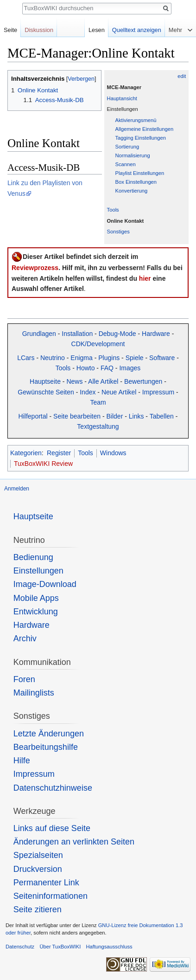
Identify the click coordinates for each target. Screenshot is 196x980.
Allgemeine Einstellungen (145, 129)
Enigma (81, 358)
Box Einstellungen (136, 182)
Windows (113, 453)
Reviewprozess (35, 268)
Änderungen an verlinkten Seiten (74, 842)
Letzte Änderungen (49, 734)
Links (136, 416)
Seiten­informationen (51, 896)
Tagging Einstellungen (141, 138)
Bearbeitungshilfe (46, 747)
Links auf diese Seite (52, 828)
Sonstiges (118, 232)
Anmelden (17, 489)
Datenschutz (20, 947)
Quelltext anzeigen (137, 30)
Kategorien (26, 453)
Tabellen (162, 416)
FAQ (107, 368)
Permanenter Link (46, 883)
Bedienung (33, 557)
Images (130, 368)
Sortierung (127, 147)
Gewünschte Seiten (46, 392)
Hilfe (22, 761)
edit (182, 76)
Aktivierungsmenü (136, 120)
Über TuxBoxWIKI (60, 947)
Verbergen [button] (81, 79)
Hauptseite (45, 381)
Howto (86, 368)
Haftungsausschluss (109, 947)
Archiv (25, 638)
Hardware (156, 334)
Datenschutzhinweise (53, 788)
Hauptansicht (122, 98)
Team (98, 402)
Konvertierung (132, 191)
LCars (26, 358)
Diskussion (39, 30)
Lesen (97, 30)
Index (88, 392)
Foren (24, 679)
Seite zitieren (38, 909)
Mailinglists (34, 693)
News (74, 381)
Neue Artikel (119, 392)
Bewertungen (143, 381)
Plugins (109, 358)
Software (162, 358)
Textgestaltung (98, 426)
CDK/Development (98, 344)
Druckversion (38, 869)
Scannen (126, 164)
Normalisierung (133, 155)
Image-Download (45, 584)
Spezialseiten (38, 855)
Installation (77, 334)
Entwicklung (36, 612)
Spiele (135, 358)
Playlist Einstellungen (140, 173)
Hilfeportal (33, 416)
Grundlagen (39, 334)
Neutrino (53, 358)
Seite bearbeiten (77, 416)
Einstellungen (38, 571)
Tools (113, 210)
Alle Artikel (103, 381)
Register (59, 453)
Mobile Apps (36, 598)
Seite (10, 30)
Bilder (115, 416)
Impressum (158, 392)
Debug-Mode (117, 334)
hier (145, 278)
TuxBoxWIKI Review (43, 464)
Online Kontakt (126, 221)
